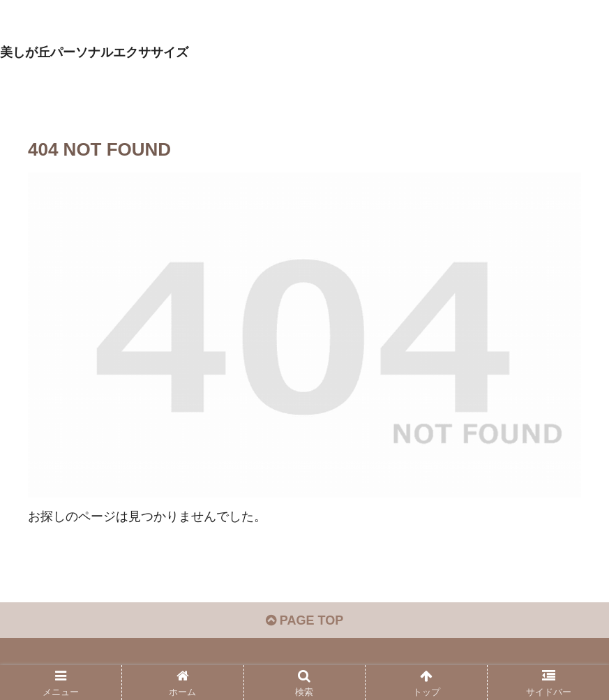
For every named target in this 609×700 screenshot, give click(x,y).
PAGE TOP (304, 620)
